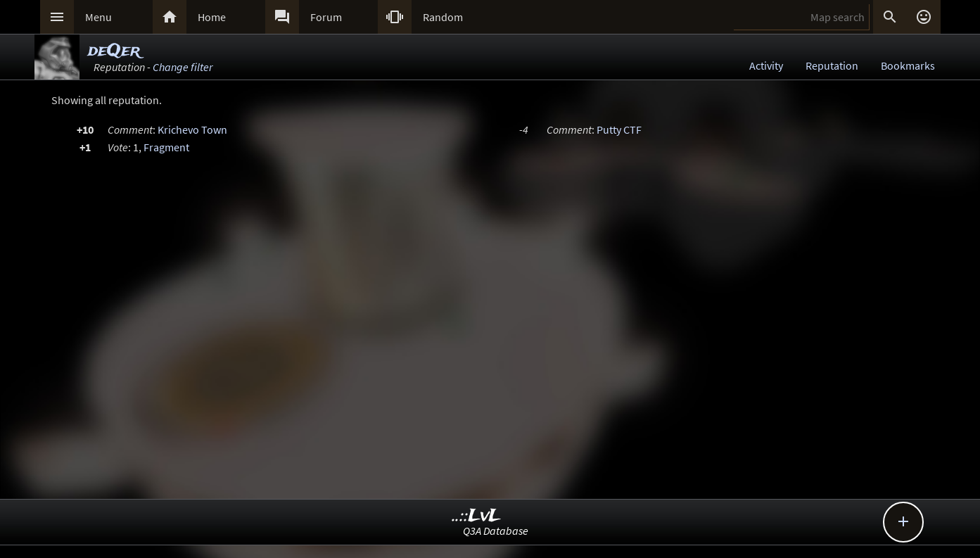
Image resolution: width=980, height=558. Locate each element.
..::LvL (477, 516)
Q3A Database (496, 531)
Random (443, 17)
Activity (766, 65)
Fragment (166, 147)
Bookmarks (908, 65)
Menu (98, 17)
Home (212, 17)
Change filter (183, 67)
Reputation (832, 65)
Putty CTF (619, 129)
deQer (114, 51)
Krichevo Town (192, 129)
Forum (326, 17)
